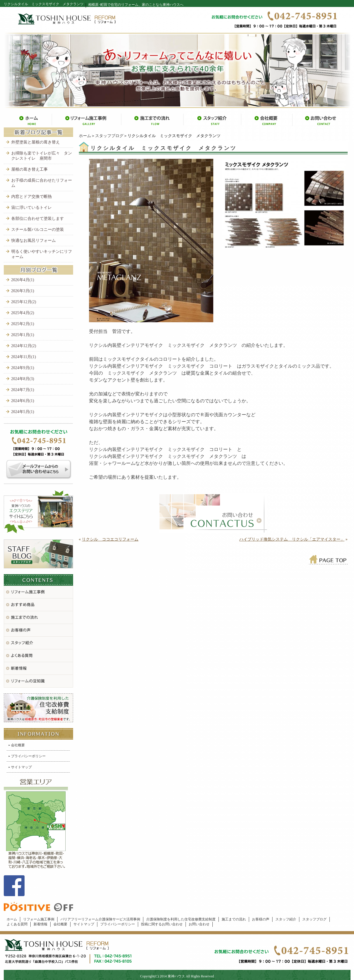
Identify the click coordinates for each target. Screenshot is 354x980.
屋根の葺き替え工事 (29, 169)
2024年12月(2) (24, 346)
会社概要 (18, 745)
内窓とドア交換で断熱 (31, 197)
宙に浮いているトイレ (31, 208)
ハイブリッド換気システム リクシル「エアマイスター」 (292, 539)
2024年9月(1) (23, 368)
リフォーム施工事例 (39, 919)
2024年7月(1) (23, 390)
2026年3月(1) (23, 291)
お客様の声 (261, 919)
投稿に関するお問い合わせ (162, 924)
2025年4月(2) (23, 313)
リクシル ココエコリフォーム (110, 539)
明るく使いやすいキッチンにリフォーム (42, 254)
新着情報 (40, 924)
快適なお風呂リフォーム (34, 241)
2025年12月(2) (24, 302)
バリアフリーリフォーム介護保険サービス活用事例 (100, 919)
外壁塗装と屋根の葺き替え (36, 142)
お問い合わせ (199, 924)
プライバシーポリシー (28, 756)
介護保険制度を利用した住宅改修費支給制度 (181, 919)
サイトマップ (21, 767)
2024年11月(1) (24, 357)
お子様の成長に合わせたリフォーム (42, 183)
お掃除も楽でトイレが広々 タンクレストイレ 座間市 (42, 156)
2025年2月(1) (23, 324)
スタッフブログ (109, 136)
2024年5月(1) (23, 412)
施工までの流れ (234, 919)
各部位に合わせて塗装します (38, 219)
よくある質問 (17, 924)
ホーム (85, 136)
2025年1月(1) (23, 335)
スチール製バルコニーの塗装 (38, 230)
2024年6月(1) (23, 401)
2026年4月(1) (23, 280)
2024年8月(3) (23, 379)
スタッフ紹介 (286, 919)
